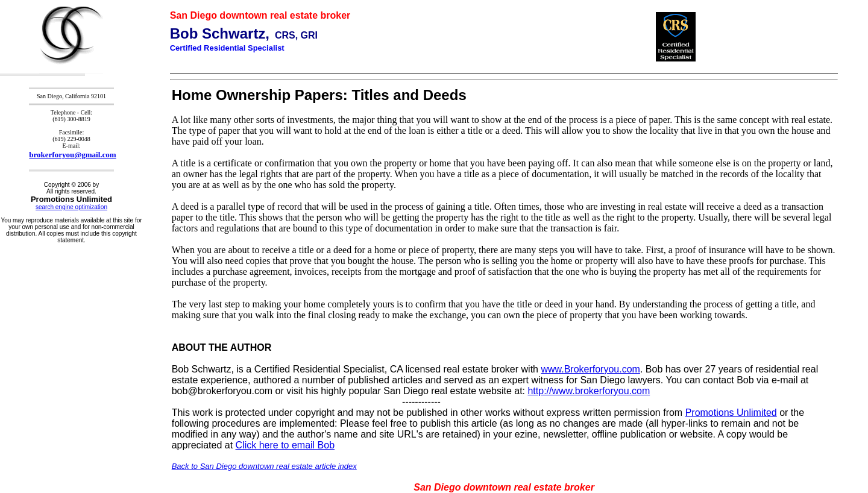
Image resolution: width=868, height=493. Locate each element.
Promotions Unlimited (731, 413)
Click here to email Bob (285, 445)
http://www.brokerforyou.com (589, 391)
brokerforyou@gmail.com (72, 155)
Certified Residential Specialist (227, 48)
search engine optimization (71, 207)
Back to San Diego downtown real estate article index (264, 466)
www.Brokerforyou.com (590, 369)
